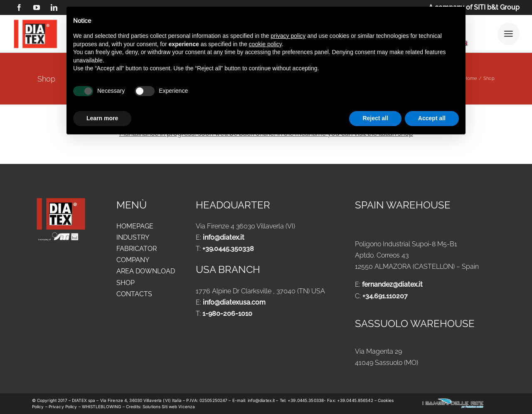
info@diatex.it (224, 237)
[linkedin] (54, 7)
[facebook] (19, 7)
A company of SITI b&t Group (474, 7)
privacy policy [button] (288, 36)
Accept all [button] (432, 118)
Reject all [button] (375, 118)
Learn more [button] (102, 118)
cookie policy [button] (265, 44)
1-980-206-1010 (227, 314)
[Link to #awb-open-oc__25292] (509, 34)
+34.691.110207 (385, 296)
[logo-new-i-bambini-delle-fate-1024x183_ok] (453, 401)
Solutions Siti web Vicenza (169, 407)
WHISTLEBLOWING (102, 407)
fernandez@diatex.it (392, 284)
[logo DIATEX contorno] (35, 21)
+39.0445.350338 (228, 249)
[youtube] (37, 7)
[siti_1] (58, 235)
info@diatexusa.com (234, 302)
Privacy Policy (63, 407)
